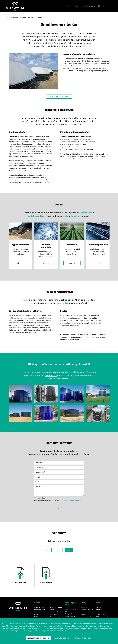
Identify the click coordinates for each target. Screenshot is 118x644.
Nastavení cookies (62, 638)
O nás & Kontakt (101, 614)
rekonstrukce (62, 303)
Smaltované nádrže (40, 607)
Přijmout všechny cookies (38, 638)
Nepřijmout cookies (82, 638)
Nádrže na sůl (54, 612)
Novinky (99, 607)
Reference (99, 610)
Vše (47, 550)
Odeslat (59, 509)
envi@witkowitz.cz (88, 6)
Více (20, 263)
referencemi (51, 376)
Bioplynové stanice (71, 614)
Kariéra (98, 612)
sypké (66, 216)
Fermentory (53, 614)
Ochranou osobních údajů (71, 500)
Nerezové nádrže (40, 610)
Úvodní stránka (12, 18)
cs (58, 550)
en (69, 550)
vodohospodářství (37, 216)
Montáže (83, 614)
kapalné (75, 216)
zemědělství (86, 213)
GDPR (98, 617)
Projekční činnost (86, 617)
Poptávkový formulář (59, 96)
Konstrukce (84, 607)
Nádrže (23, 18)
